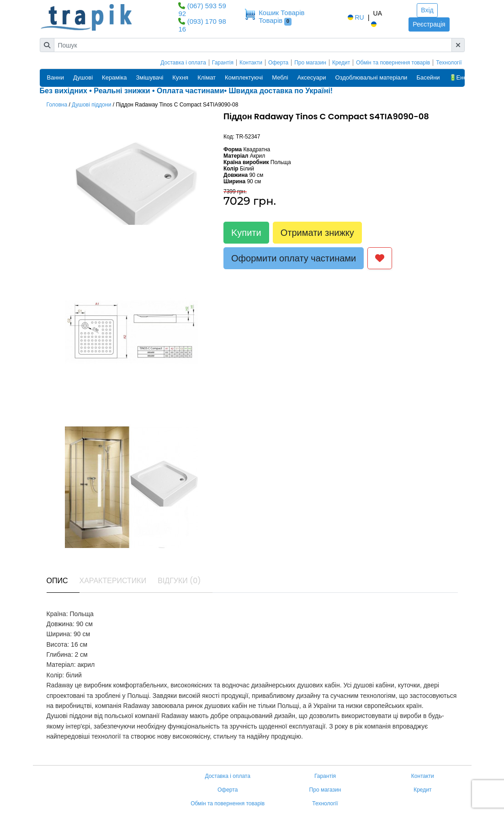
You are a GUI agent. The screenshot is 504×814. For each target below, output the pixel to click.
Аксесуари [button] (312, 77)
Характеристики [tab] (113, 581)
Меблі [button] (280, 77)
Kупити (246, 233)
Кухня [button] (180, 77)
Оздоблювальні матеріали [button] (371, 77)
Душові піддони (91, 105)
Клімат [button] (207, 77)
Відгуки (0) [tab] (179, 581)
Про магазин (310, 63)
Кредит (341, 63)
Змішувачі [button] (149, 77)
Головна (57, 105)
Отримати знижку (317, 233)
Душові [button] (83, 77)
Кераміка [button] (114, 77)
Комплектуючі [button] (244, 77)
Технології (449, 63)
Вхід (427, 10)
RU (355, 17)
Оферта (278, 63)
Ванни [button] (56, 77)
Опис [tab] (57, 581)
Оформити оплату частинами (294, 258)
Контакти (251, 63)
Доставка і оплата (183, 63)
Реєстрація (429, 24)
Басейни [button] (428, 77)
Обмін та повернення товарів (393, 63)
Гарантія (223, 63)
